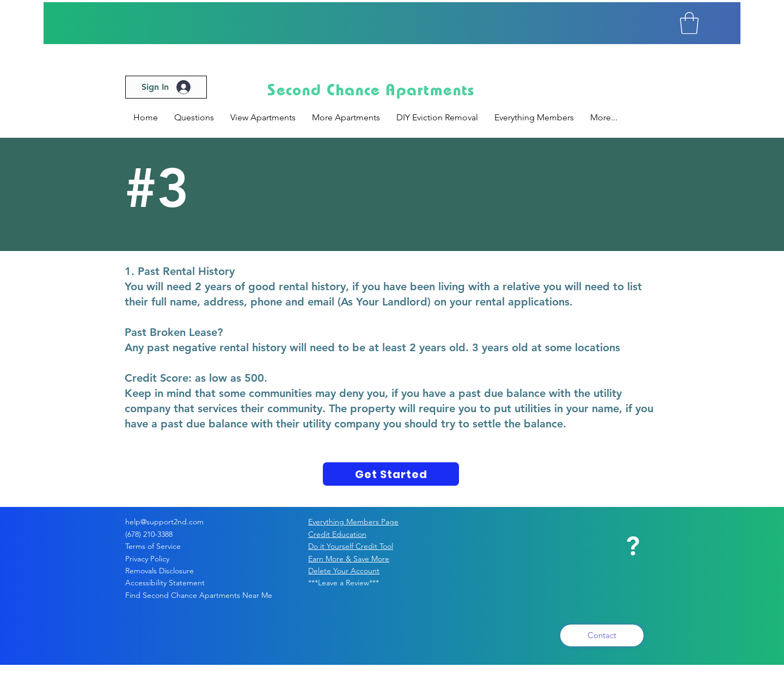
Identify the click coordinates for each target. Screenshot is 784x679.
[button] (689, 23)
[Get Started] (391, 474)
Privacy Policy (158, 559)
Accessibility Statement (165, 583)
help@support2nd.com (164, 522)
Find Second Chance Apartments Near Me (199, 595)
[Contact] (602, 635)
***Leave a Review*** (344, 583)
